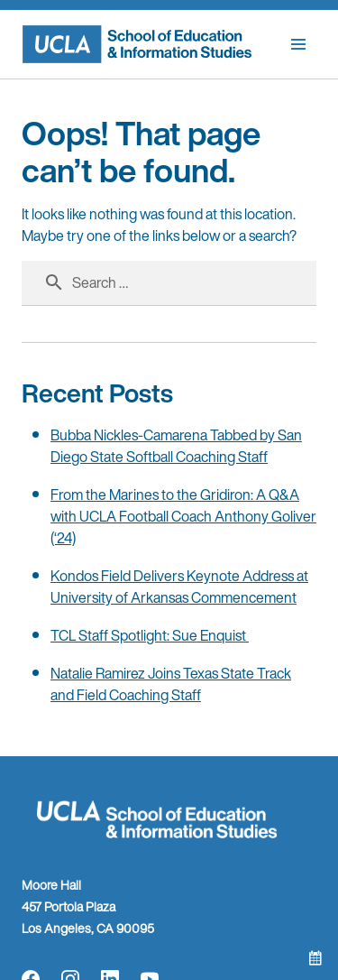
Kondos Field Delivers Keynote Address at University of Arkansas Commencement (179, 587)
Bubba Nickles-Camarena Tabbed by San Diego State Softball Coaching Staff (176, 446)
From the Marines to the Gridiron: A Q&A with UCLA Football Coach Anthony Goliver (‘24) (183, 516)
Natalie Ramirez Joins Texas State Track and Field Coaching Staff (171, 684)
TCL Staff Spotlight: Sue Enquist (150, 635)
